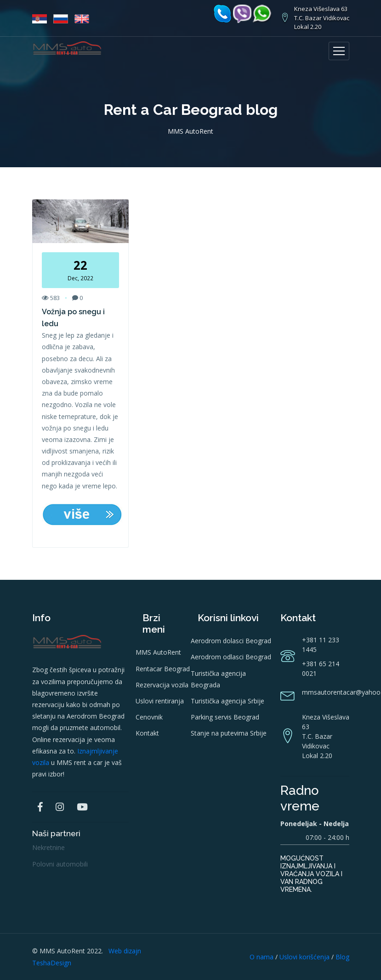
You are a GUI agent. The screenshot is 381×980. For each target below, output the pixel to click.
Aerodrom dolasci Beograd (231, 641)
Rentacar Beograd (163, 669)
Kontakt (147, 733)
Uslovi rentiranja (160, 701)
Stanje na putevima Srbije (229, 733)
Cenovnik (149, 717)
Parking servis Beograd (225, 717)
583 (51, 298)
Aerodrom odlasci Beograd (231, 657)
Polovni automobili (60, 864)
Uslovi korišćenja (304, 957)
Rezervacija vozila (162, 685)
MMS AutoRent (158, 652)
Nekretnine (48, 847)
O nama (262, 957)
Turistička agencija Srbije (227, 701)
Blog (342, 957)
